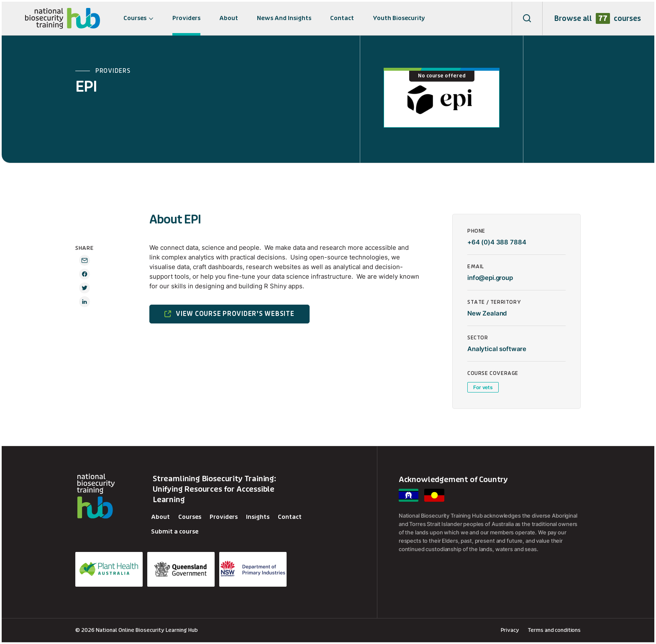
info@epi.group (490, 278)
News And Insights (284, 18)
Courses (135, 18)
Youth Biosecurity (399, 18)
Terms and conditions (554, 630)
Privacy (510, 630)
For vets (483, 387)
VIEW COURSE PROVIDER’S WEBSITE (235, 314)
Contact (342, 18)
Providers (186, 18)
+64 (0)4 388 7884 (497, 242)
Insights (258, 517)
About (229, 18)
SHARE (84, 248)
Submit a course (175, 532)
